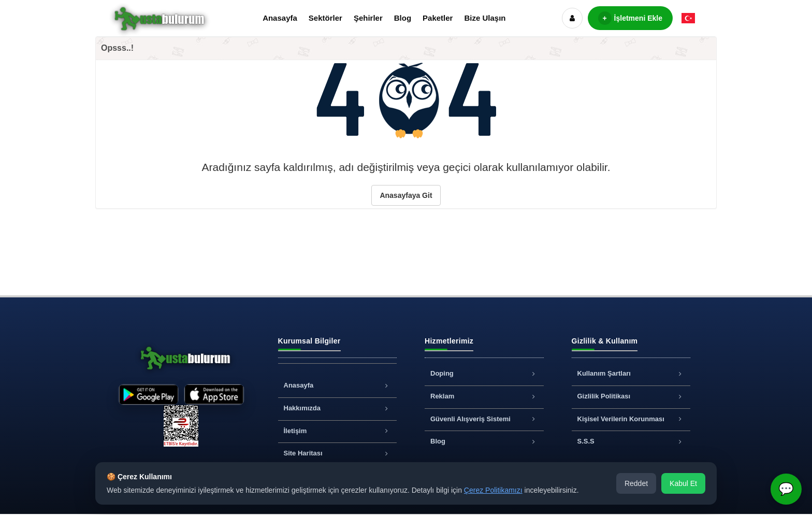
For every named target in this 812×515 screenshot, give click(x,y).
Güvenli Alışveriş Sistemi (484, 419)
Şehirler (368, 18)
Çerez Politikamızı (493, 490)
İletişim (338, 431)
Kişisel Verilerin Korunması (631, 419)
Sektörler (325, 18)
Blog (403, 18)
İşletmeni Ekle (630, 18)
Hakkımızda (338, 408)
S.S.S (631, 441)
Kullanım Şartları (631, 373)
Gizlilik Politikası (631, 396)
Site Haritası (338, 453)
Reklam (484, 396)
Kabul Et (683, 483)
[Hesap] (572, 18)
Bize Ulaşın (485, 18)
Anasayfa (280, 18)
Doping (484, 373)
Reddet (636, 483)
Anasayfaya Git (406, 195)
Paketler (438, 18)
